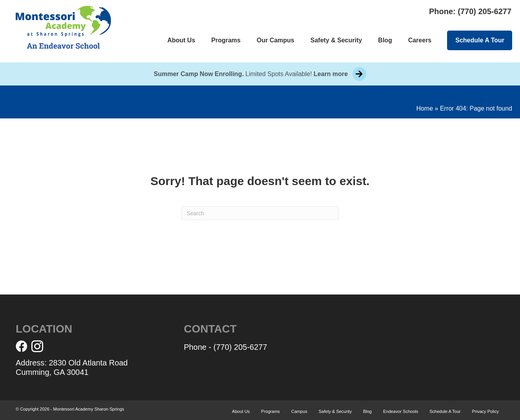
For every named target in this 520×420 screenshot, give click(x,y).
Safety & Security (336, 40)
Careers (420, 40)
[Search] (260, 213)
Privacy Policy (485, 411)
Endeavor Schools (401, 411)
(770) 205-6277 (485, 11)
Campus (299, 411)
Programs (226, 40)
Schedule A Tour (480, 40)
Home (425, 108)
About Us (181, 40)
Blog (385, 40)
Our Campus (275, 40)
